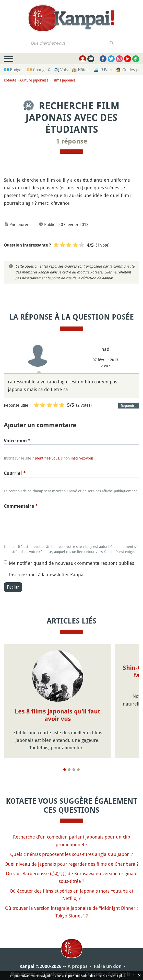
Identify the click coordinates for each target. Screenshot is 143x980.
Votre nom (17, 441)
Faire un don (108, 966)
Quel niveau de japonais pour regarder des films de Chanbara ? (72, 864)
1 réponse (72, 141)
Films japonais (64, 80)
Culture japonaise (34, 80)
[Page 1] (65, 770)
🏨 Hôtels (81, 70)
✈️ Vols (61, 70)
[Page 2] (69, 770)
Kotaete (10, 80)
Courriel (15, 473)
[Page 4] (78, 770)
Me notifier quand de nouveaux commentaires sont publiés (71, 563)
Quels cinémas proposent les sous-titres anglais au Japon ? (72, 854)
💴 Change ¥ (38, 70)
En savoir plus (116, 976)
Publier (13, 587)
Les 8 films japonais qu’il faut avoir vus (58, 715)
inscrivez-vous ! (83, 458)
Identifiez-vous (47, 458)
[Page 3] (74, 770)
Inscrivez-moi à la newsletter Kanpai (47, 575)
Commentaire (21, 506)
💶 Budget (13, 70)
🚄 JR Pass (103, 70)
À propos (78, 966)
